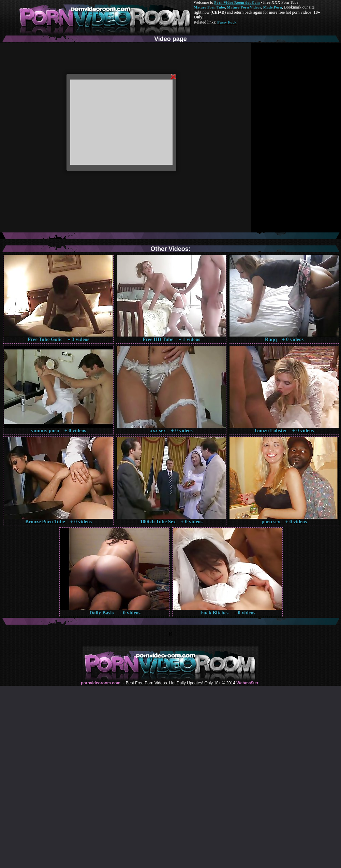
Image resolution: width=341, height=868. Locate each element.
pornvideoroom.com (101, 683)
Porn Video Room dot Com (237, 2)
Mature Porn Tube (209, 7)
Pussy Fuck (227, 22)
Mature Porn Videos (244, 7)
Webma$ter (247, 683)
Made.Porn (273, 7)
